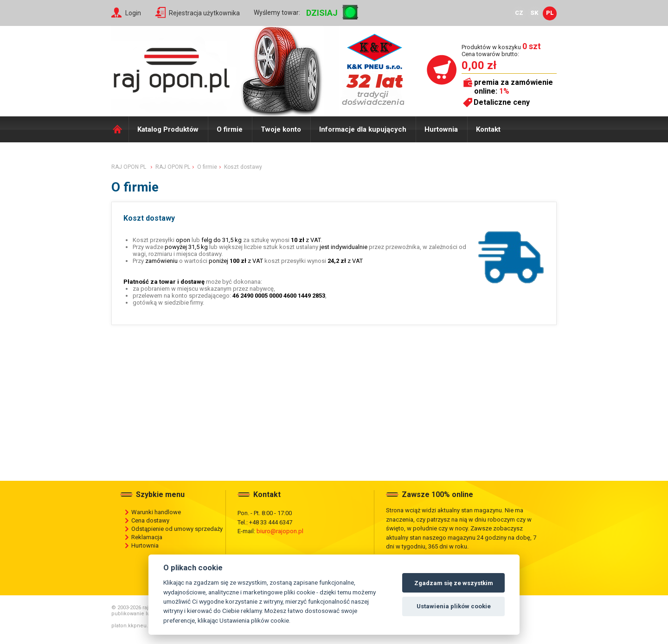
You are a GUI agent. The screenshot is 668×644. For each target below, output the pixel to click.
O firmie (230, 129)
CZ (519, 13)
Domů (120, 129)
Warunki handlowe (156, 512)
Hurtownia (441, 129)
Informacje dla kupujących (363, 129)
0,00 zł (479, 65)
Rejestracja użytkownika (204, 13)
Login (133, 13)
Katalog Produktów (168, 129)
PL (550, 13)
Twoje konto (281, 129)
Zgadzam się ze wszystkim (454, 583)
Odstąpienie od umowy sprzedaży (177, 529)
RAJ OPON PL (129, 167)
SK (534, 13)
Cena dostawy (150, 520)
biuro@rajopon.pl (280, 531)
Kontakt (488, 129)
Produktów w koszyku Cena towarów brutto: (501, 50)
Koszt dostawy (243, 167)
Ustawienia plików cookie (454, 606)
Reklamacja (147, 537)
